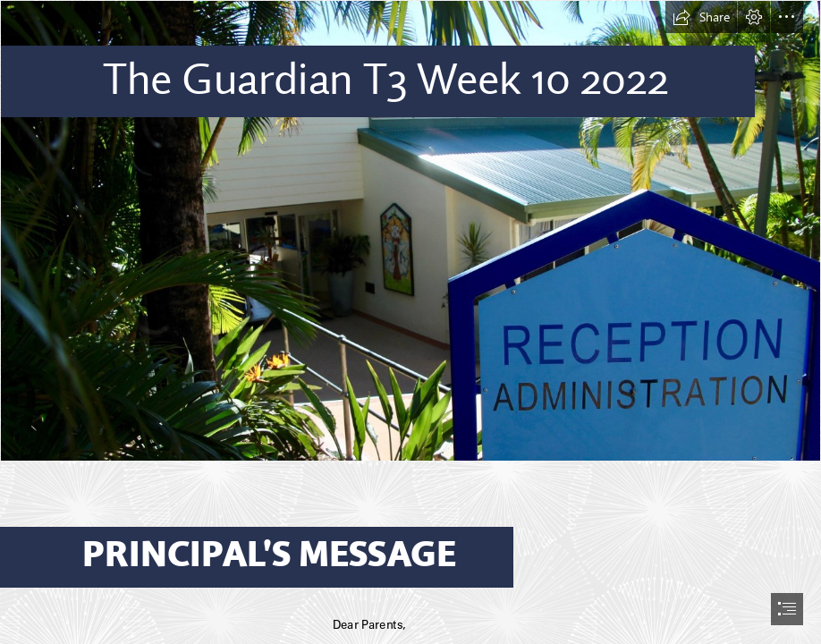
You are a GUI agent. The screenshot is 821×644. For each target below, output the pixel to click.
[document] (410, 322)
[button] (701, 17)
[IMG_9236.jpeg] (410, 231)
